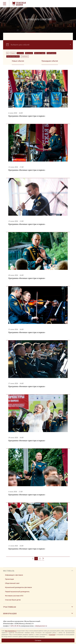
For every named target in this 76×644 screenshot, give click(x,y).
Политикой (52, 635)
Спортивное (25, 56)
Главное (13, 53)
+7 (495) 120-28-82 (14, 626)
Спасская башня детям (13, 56)
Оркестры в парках (40, 53)
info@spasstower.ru (41, 626)
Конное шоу (20, 53)
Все (8, 53)
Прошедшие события (50, 61)
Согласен (38, 640)
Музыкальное (29, 53)
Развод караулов (51, 53)
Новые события (18, 61)
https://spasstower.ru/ (11, 631)
